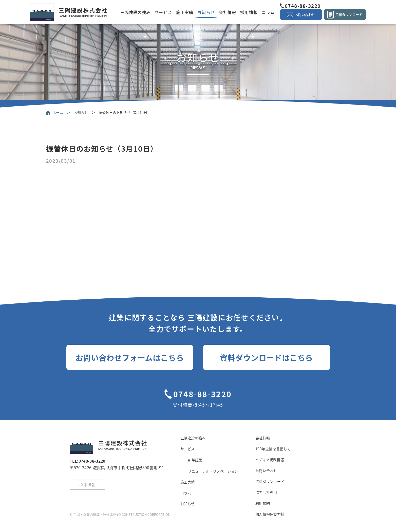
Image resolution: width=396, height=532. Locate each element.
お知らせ (206, 12)
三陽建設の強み (136, 12)
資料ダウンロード (270, 481)
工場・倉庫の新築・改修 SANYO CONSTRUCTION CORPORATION (122, 514)
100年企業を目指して (273, 449)
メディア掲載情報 (270, 460)
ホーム (58, 112)
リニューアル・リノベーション (213, 471)
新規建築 (195, 460)
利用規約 (263, 503)
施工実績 (185, 12)
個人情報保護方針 (270, 514)
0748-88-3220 (303, 6)
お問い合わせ (266, 470)
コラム (268, 12)
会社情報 (228, 12)
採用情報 (249, 12)
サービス (163, 12)
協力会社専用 (266, 492)
